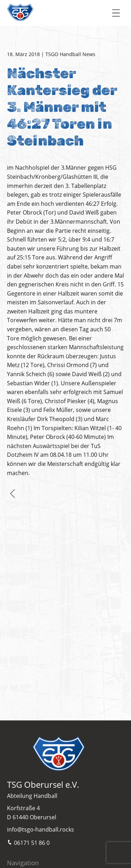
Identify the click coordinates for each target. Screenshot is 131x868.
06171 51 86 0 (28, 842)
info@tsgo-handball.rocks (41, 829)
